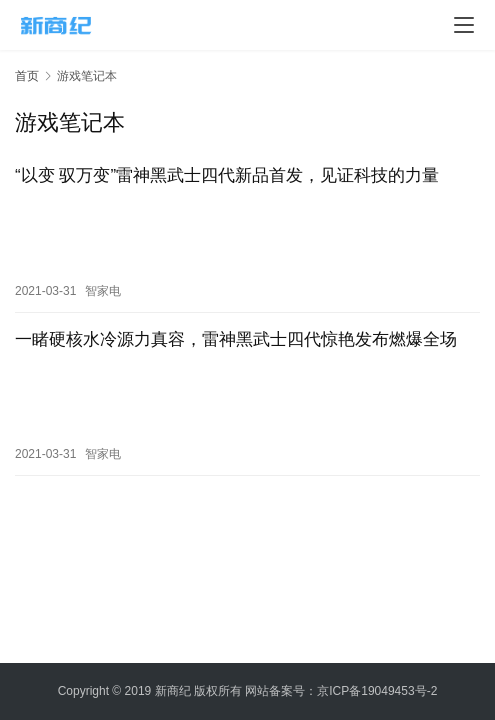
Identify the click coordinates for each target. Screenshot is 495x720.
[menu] (464, 25)
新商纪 (173, 691)
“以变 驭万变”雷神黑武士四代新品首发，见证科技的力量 (227, 175)
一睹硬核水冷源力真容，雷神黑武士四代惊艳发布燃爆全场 (236, 334)
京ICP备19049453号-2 (377, 691)
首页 (27, 76)
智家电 (103, 286)
